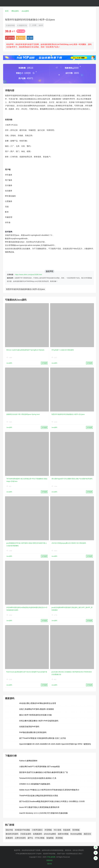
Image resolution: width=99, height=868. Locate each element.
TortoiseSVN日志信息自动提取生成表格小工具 (38, 778)
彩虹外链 (9, 830)
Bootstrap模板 (76, 834)
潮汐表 (49, 864)
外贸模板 (48, 830)
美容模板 (59, 838)
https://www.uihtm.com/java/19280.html (28, 275)
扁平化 (30, 838)
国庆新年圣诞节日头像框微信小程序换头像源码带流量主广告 (44, 772)
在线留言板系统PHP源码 (29, 727)
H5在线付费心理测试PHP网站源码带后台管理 (38, 703)
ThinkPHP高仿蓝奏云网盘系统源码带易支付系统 (39, 796)
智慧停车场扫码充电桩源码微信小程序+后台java (25, 289)
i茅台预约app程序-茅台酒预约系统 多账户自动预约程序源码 (72, 479)
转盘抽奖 (67, 830)
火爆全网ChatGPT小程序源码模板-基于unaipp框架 (40, 767)
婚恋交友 (87, 834)
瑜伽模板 (50, 838)
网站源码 (15, 11)
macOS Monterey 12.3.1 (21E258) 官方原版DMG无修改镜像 (43, 813)
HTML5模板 (40, 838)
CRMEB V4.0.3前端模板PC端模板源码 (35, 784)
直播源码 (9, 838)
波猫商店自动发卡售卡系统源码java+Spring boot (23, 414)
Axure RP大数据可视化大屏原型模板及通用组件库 (39, 807)
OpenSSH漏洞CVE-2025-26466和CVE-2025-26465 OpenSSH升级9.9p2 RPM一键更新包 (55, 744)
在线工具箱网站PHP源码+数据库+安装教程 (37, 709)
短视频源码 (38, 834)
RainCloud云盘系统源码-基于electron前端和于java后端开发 (27, 672)
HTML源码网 (51, 857)
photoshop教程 (50, 834)
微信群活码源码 (12, 834)
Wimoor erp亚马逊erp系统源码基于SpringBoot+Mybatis (25, 350)
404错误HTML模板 (22, 830)
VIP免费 (21, 31)
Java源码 (25, 11)
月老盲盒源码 (26, 834)
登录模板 (76, 830)
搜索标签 (49, 860)
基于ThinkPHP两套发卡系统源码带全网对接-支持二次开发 (43, 738)
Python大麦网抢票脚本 (28, 761)
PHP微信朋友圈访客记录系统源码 (33, 732)
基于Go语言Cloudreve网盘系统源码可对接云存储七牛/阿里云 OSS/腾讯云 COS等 (52, 801)
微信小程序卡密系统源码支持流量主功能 (35, 715)
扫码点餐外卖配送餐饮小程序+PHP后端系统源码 (39, 721)
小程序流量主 (37, 830)
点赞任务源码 (20, 838)
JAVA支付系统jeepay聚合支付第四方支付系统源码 (69, 543)
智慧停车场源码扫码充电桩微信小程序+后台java (68, 414)
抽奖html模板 (63, 834)
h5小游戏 (57, 830)
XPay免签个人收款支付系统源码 (63, 350)
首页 (7, 11)
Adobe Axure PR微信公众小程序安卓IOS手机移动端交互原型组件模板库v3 (49, 790)
